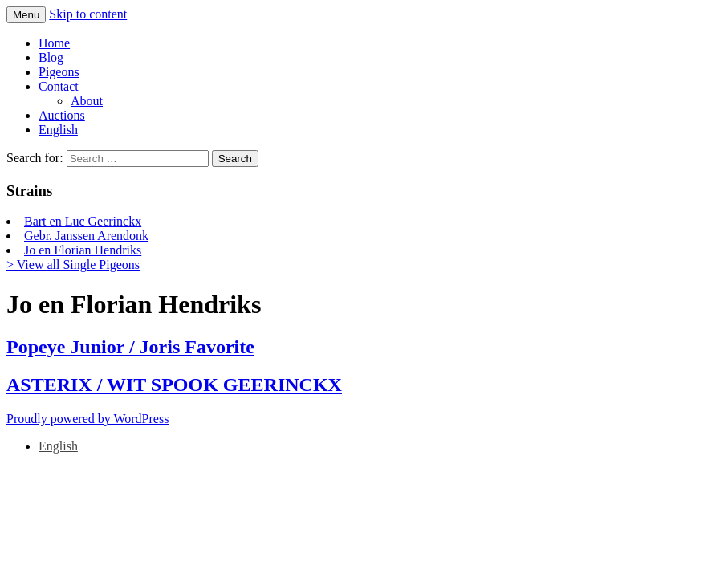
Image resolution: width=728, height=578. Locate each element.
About (87, 101)
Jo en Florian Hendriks (83, 250)
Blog (51, 57)
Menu (26, 15)
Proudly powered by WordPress (87, 419)
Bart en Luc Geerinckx (83, 221)
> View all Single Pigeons (73, 265)
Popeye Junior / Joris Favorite (130, 347)
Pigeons (59, 72)
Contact (59, 86)
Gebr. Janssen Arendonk (86, 236)
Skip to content (88, 14)
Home (54, 43)
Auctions (62, 115)
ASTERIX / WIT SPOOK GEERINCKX (174, 385)
